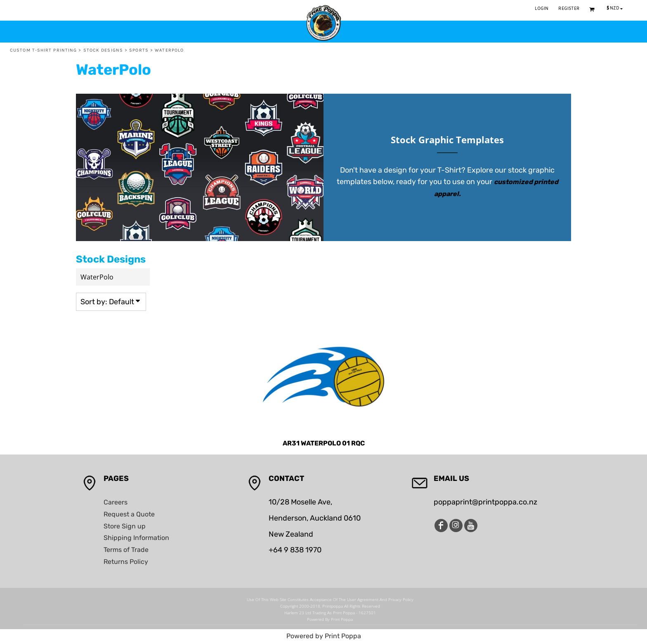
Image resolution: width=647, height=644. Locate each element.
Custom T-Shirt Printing (43, 50)
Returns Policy (126, 562)
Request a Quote (129, 514)
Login (542, 9)
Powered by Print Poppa (324, 636)
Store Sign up (125, 526)
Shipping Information (136, 538)
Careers (116, 502)
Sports (139, 50)
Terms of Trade (126, 550)
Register (569, 9)
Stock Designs (103, 50)
